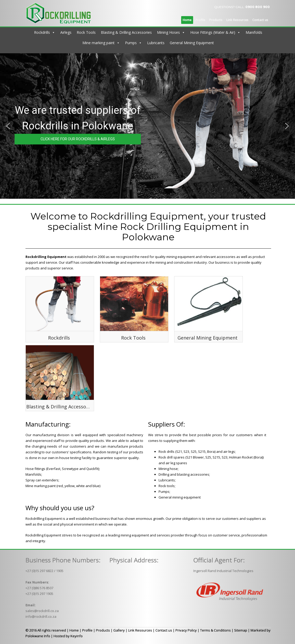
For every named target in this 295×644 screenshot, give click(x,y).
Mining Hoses (168, 32)
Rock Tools (86, 32)
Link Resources (140, 630)
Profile (87, 630)
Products (103, 630)
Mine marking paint (99, 43)
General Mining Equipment (192, 43)
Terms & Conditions (215, 630)
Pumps (131, 43)
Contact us (164, 630)
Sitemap (241, 630)
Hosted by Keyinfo (68, 636)
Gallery (119, 630)
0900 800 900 (258, 7)
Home (74, 630)
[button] (8, 126)
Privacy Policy (186, 630)
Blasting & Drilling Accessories (126, 32)
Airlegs (66, 32)
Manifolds (254, 32)
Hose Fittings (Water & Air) (213, 32)
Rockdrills (42, 32)
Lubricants (156, 43)
